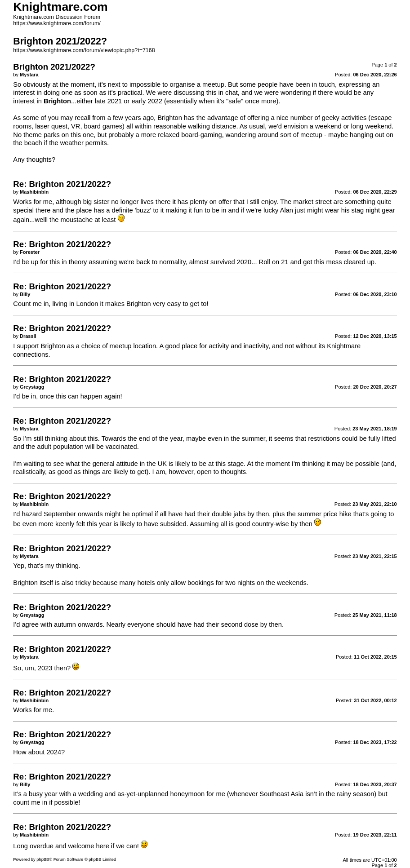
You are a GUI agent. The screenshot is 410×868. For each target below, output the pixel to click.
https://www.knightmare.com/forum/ (57, 23)
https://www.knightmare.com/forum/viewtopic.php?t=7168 (84, 50)
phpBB (43, 859)
